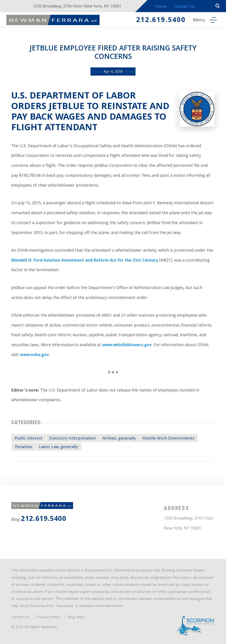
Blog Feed (76, 617)
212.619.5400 (161, 21)
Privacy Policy (49, 617)
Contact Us (185, 7)
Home (161, 7)
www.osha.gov (34, 355)
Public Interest (28, 439)
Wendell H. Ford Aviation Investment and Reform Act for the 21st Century (85, 261)
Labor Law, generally (58, 447)
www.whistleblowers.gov (127, 345)
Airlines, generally (119, 439)
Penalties (24, 447)
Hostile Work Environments (169, 439)
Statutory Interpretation (72, 439)
